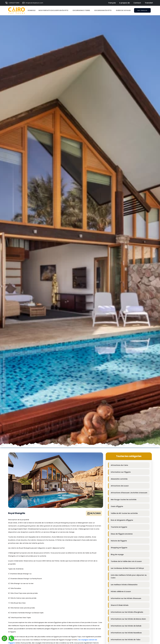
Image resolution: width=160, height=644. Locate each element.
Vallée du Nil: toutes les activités (124, 513)
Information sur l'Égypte (121, 472)
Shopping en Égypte (119, 548)
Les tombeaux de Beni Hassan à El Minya (127, 568)
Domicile (32, 10)
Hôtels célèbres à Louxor (121, 591)
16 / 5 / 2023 (94, 513)
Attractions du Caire (119, 465)
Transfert (149, 3)
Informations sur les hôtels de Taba (126, 640)
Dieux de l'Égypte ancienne (122, 534)
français (112, 3)
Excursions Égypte (103, 10)
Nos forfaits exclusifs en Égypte (53, 10)
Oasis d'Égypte (117, 506)
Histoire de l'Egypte (119, 541)
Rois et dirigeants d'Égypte (122, 520)
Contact (137, 3)
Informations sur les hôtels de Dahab (126, 626)
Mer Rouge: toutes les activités (124, 500)
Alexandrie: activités (119, 479)
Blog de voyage (117, 554)
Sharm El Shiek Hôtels (120, 605)
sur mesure (142, 11)
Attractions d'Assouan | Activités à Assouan (129, 493)
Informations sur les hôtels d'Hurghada (127, 612)
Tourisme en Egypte (119, 527)
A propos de (124, 3)
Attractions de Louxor (120, 486)
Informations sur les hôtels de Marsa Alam (128, 619)
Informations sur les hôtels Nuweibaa (126, 633)
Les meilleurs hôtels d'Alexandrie (124, 585)
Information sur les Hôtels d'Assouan (126, 598)
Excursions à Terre (81, 10)
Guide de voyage (123, 10)
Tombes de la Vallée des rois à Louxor (126, 561)
